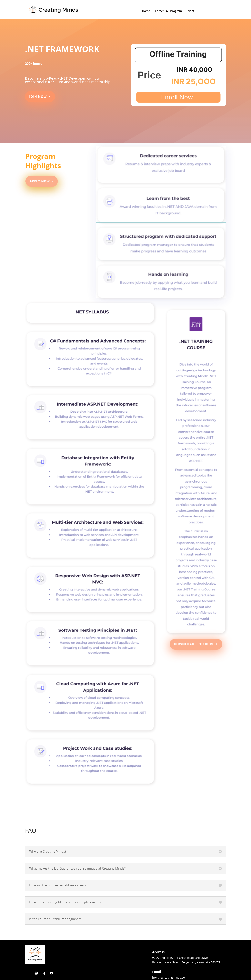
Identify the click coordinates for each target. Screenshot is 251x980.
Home (146, 11)
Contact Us (213, 11)
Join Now (39, 95)
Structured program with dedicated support (167, 240)
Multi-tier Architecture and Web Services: (96, 529)
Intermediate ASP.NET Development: (96, 411)
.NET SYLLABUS (91, 314)
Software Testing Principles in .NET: (96, 637)
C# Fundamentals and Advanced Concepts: (96, 349)
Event (191, 11)
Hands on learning (167, 276)
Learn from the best (167, 204)
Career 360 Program (168, 11)
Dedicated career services (167, 164)
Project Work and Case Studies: (96, 755)
